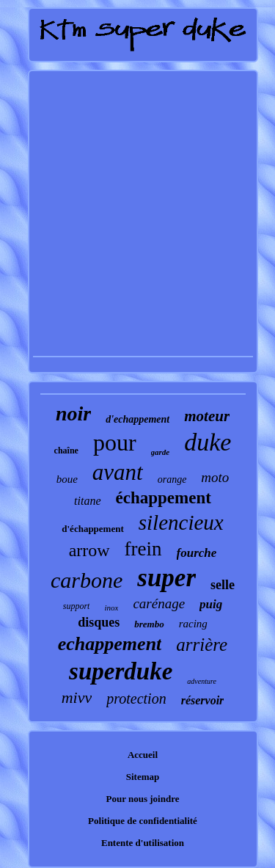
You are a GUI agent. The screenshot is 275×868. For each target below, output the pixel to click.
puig (211, 604)
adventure (202, 681)
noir (73, 413)
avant (118, 472)
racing (193, 624)
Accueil (143, 755)
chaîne (66, 451)
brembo (149, 624)
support (77, 606)
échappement (164, 498)
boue (67, 479)
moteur (207, 416)
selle (223, 585)
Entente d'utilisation (143, 843)
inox (111, 608)
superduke (121, 671)
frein (143, 549)
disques (99, 622)
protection (136, 699)
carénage (159, 603)
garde (161, 452)
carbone (87, 580)
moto (215, 477)
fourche (197, 553)
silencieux (181, 522)
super (166, 578)
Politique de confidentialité (143, 821)
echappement (110, 644)
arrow (89, 550)
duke (208, 442)
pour (115, 442)
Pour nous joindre (143, 799)
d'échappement (93, 529)
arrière (202, 645)
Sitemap (143, 777)
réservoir (203, 700)
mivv (77, 697)
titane (87, 501)
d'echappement (137, 419)
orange (172, 479)
